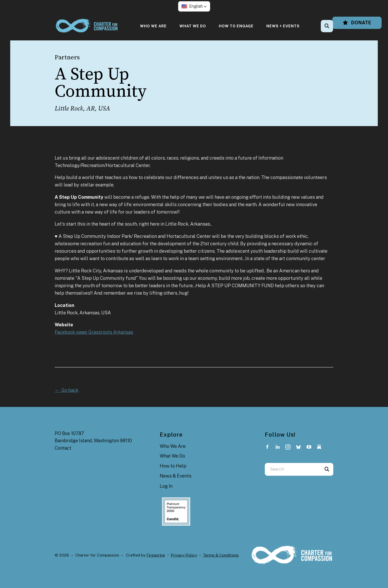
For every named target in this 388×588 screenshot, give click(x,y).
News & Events (176, 476)
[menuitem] (153, 26)
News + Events (283, 26)
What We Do (193, 26)
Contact (63, 448)
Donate (357, 23)
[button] (194, 6)
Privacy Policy (184, 555)
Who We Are (153, 26)
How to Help (173, 466)
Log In (166, 486)
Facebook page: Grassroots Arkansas (94, 332)
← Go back (67, 390)
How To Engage (236, 26)
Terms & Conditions (221, 555)
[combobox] (293, 469)
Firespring (156, 555)
